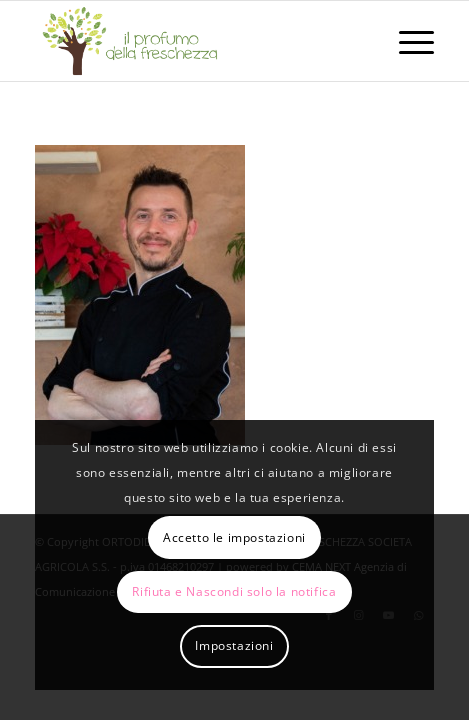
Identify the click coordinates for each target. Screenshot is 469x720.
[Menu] (406, 41)
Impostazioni (234, 645)
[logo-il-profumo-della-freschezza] (194, 41)
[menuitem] (406, 41)
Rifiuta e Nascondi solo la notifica (234, 591)
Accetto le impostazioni (234, 537)
